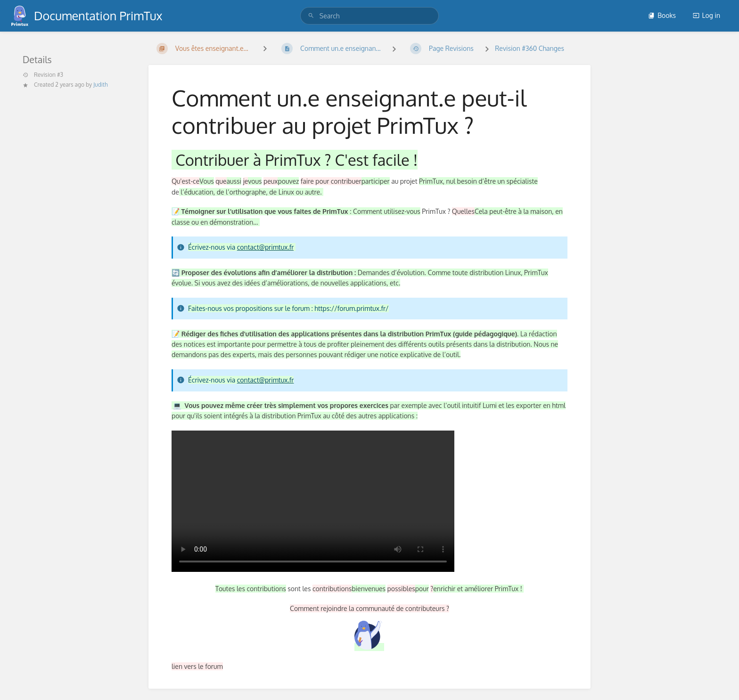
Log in (706, 15)
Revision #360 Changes (530, 48)
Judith (100, 85)
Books (662, 15)
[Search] (311, 16)
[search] (369, 16)
